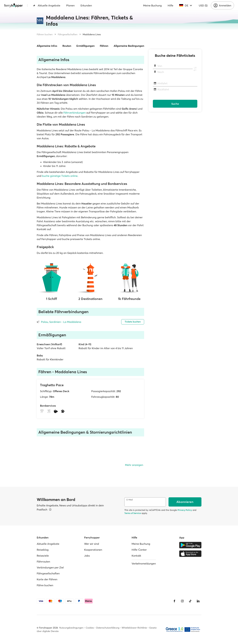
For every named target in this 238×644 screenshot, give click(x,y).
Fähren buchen (45, 34)
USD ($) (203, 5)
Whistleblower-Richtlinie (134, 628)
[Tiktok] (190, 601)
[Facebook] (174, 601)
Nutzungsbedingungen (71, 628)
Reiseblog (43, 550)
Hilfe (170, 5)
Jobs (87, 556)
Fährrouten (43, 562)
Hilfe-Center (139, 550)
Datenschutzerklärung (108, 628)
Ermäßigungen (85, 46)
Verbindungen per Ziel (50, 567)
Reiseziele (43, 556)
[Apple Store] (190, 554)
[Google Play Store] (190, 545)
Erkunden (86, 5)
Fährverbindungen (75, 113)
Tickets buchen (133, 322)
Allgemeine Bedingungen (129, 46)
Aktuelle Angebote (47, 5)
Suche (175, 104)
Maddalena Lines (92, 34)
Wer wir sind (92, 544)
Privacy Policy (185, 510)
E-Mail (130, 500)
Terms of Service (133, 513)
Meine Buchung (152, 5)
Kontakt (136, 556)
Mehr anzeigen (134, 465)
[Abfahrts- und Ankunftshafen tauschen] (195, 69)
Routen (67, 46)
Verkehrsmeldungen (144, 563)
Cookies (90, 628)
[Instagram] (182, 601)
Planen (70, 5)
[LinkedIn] (198, 601)
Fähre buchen (45, 585)
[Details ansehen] (50, 510)
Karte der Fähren (47, 579)
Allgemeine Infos (47, 46)
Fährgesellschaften (68, 34)
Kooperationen (93, 550)
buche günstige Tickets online (60, 176)
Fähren (104, 46)
